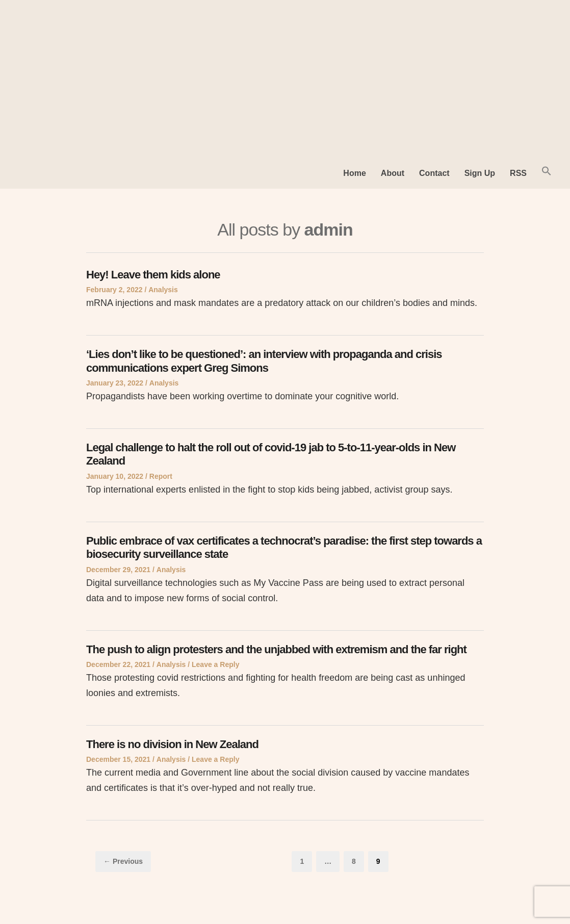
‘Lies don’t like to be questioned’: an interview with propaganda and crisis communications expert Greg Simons (264, 361)
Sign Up (480, 173)
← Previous (123, 861)
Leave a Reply (215, 664)
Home (354, 173)
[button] (547, 173)
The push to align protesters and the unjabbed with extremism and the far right (276, 649)
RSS (518, 173)
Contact (434, 173)
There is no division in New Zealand (172, 744)
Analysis (163, 290)
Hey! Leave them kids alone (153, 275)
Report (161, 476)
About (393, 173)
